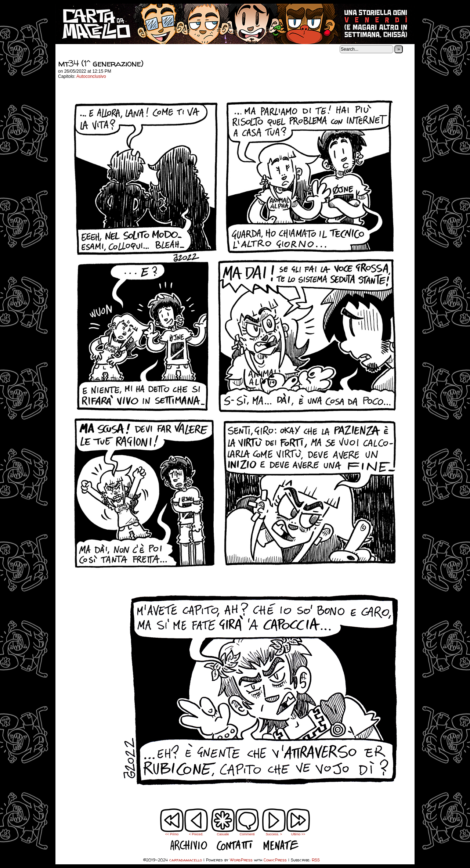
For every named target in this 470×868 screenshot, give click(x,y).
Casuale (223, 834)
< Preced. (196, 834)
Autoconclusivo (91, 76)
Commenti (247, 822)
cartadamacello (235, 24)
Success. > (274, 834)
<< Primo (172, 834)
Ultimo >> (298, 834)
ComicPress (275, 860)
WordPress (241, 860)
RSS (316, 860)
